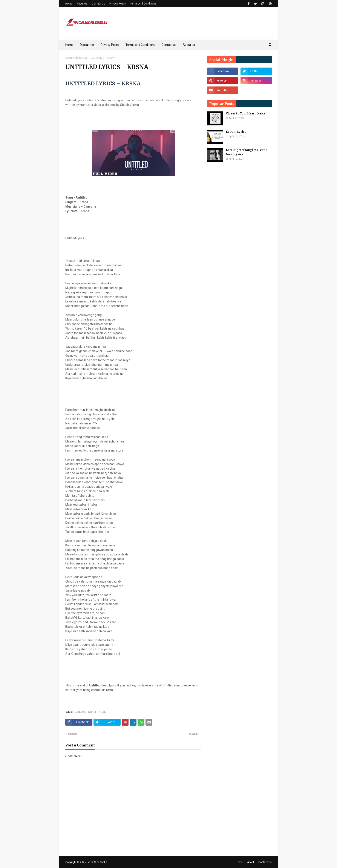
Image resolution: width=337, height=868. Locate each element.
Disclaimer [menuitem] (87, 45)
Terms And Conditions (143, 4)
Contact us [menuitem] (169, 45)
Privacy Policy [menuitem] (110, 45)
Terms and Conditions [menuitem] (140, 45)
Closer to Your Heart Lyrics (246, 113)
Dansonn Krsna (86, 712)
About (251, 862)
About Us (82, 4)
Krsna (78, 58)
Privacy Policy (118, 4)
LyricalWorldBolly (97, 862)
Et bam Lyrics (236, 132)
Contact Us (98, 4)
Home (69, 4)
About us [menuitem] (189, 45)
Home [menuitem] (69, 45)
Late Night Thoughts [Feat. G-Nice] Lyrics (248, 152)
